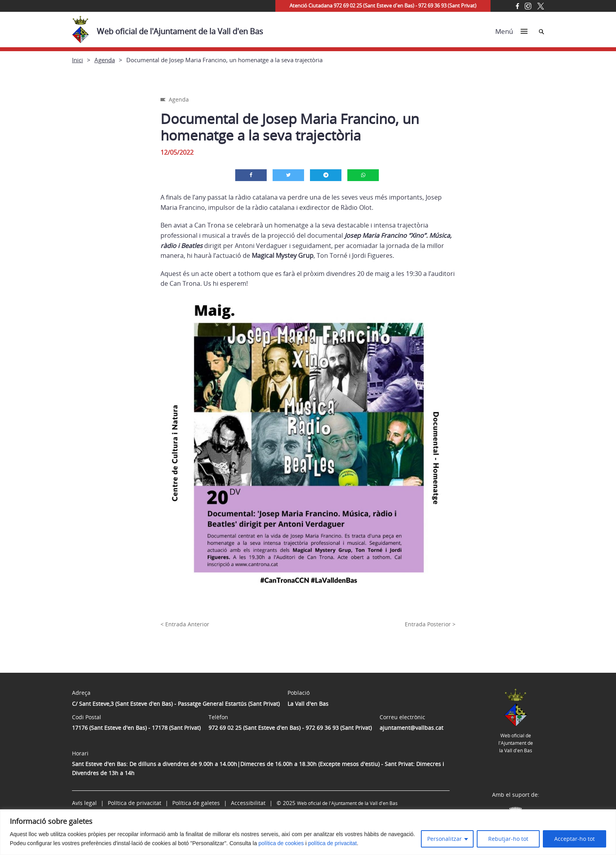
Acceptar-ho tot (575, 839)
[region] (308, 832)
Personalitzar (444, 839)
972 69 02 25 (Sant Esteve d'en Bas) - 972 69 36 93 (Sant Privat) (290, 728)
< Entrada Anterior (185, 624)
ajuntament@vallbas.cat (411, 728)
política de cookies (281, 843)
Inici (77, 60)
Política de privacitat (135, 803)
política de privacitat (332, 843)
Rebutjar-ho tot (508, 839)
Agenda (105, 60)
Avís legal (84, 803)
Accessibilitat (248, 803)
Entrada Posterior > (430, 624)
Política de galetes (196, 803)
